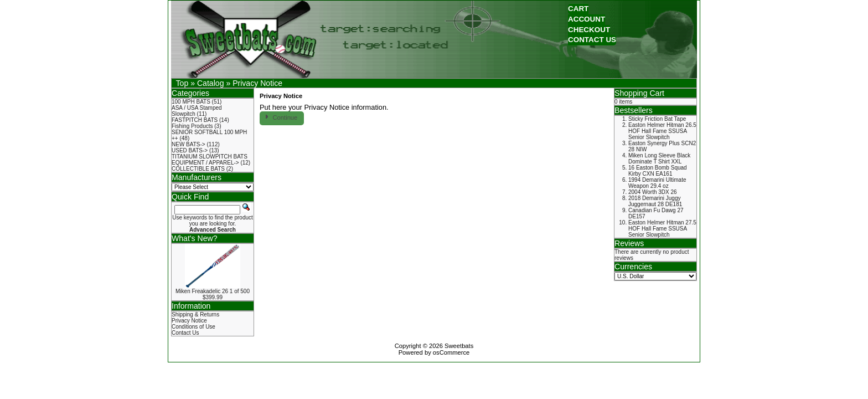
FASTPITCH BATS (195, 120)
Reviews (629, 243)
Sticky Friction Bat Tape (657, 119)
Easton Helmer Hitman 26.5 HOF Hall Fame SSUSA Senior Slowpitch (662, 131)
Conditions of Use (193, 327)
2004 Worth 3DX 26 (653, 192)
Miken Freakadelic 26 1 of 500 (213, 291)
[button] (578, 9)
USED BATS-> (190, 150)
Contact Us (185, 333)
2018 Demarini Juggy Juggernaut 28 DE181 (655, 201)
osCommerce (451, 352)
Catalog (211, 83)
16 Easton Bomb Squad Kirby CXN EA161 (658, 171)
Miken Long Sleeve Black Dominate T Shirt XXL (659, 158)
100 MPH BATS (191, 102)
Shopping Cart (639, 93)
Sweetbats (459, 346)
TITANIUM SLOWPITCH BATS (210, 157)
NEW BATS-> (188, 144)
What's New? (195, 238)
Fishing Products (192, 126)
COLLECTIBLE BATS (198, 169)
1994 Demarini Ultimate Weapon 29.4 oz (657, 183)
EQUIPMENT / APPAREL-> (205, 163)
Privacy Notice (257, 83)
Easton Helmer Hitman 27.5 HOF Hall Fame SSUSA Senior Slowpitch (662, 229)
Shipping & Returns (195, 314)
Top (182, 83)
